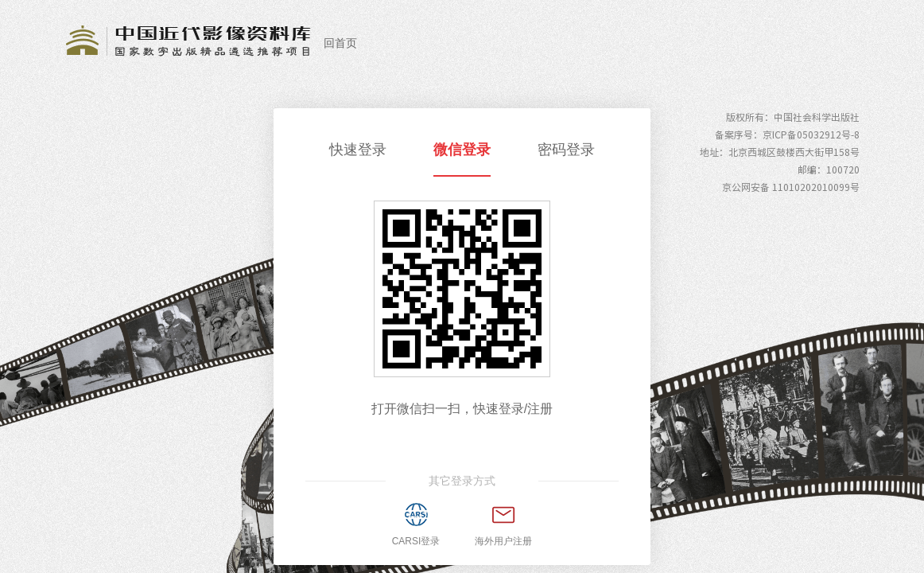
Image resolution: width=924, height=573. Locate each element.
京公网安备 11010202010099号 (791, 187)
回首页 (340, 43)
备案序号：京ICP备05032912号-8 (787, 134)
